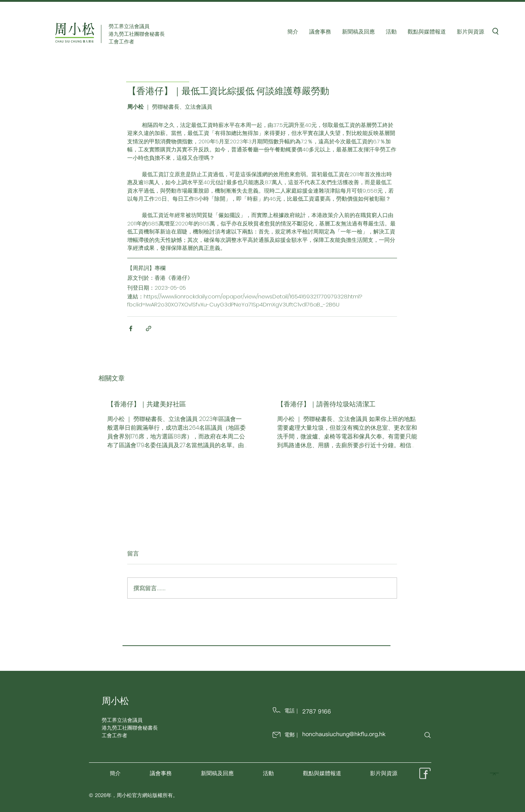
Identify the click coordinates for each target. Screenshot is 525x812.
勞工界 (109, 720)
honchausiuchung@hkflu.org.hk (344, 734)
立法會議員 (130, 720)
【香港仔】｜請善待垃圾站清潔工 (326, 404)
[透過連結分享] (149, 328)
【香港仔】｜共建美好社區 (147, 404)
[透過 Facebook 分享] (131, 328)
